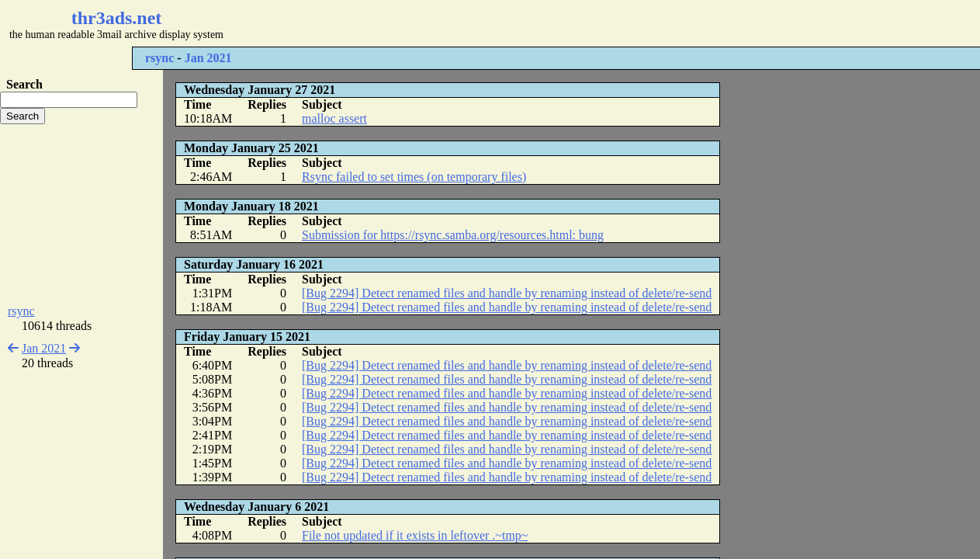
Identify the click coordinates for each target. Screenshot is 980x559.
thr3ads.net (117, 18)
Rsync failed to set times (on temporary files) (414, 177)
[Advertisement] (462, 23)
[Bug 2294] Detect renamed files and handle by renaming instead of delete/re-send (507, 293)
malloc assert (334, 118)
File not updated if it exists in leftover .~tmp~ (415, 535)
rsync (159, 58)
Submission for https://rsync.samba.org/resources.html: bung (453, 235)
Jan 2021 (208, 58)
